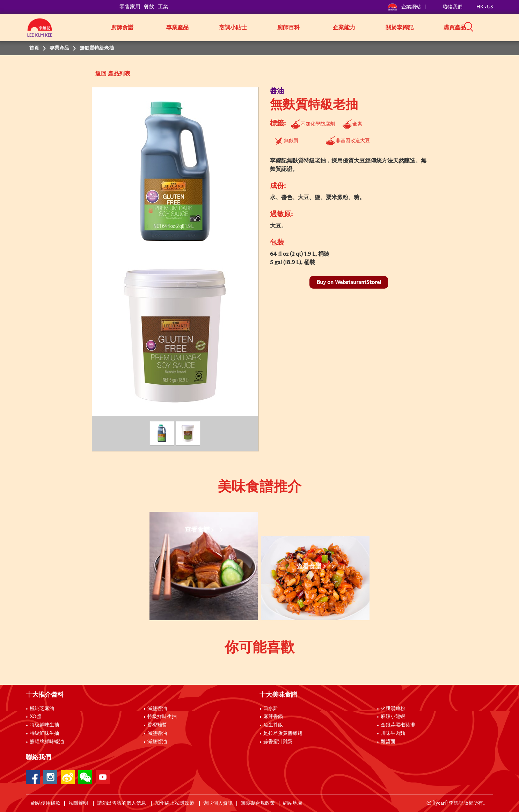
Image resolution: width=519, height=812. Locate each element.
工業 (163, 7)
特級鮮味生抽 (44, 725)
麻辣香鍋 (273, 717)
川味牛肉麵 (393, 733)
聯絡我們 (453, 7)
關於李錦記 (400, 28)
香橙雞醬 (157, 725)
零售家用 (130, 7)
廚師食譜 (122, 28)
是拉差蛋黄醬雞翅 (283, 733)
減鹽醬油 (157, 709)
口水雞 (271, 709)
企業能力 (344, 28)
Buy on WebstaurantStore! (349, 282)
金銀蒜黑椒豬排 (398, 725)
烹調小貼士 (233, 28)
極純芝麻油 (42, 709)
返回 (101, 74)
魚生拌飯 (273, 725)
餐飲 (149, 7)
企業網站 (405, 7)
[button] (496, 27)
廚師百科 (288, 28)
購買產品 (455, 28)
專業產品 (177, 28)
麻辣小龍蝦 (393, 717)
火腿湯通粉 (393, 709)
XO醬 (35, 717)
